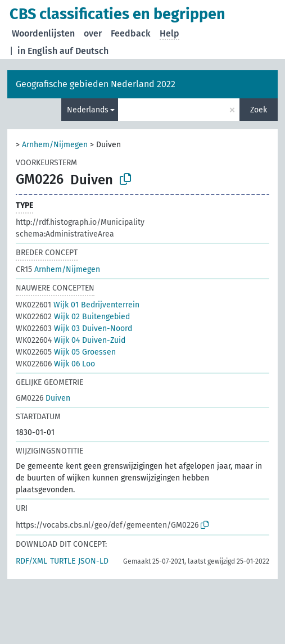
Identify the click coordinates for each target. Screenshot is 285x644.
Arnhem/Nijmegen (55, 145)
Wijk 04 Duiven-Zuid (71, 340)
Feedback (131, 33)
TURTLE (63, 561)
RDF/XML (31, 561)
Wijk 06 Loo (55, 364)
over (93, 33)
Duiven (43, 398)
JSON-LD (93, 561)
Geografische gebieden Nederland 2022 (96, 84)
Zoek (259, 110)
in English (37, 51)
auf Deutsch (84, 51)
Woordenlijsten (43, 33)
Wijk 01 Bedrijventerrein (78, 305)
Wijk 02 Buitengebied (73, 317)
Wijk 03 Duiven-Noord (74, 328)
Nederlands (88, 110)
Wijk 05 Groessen (66, 352)
